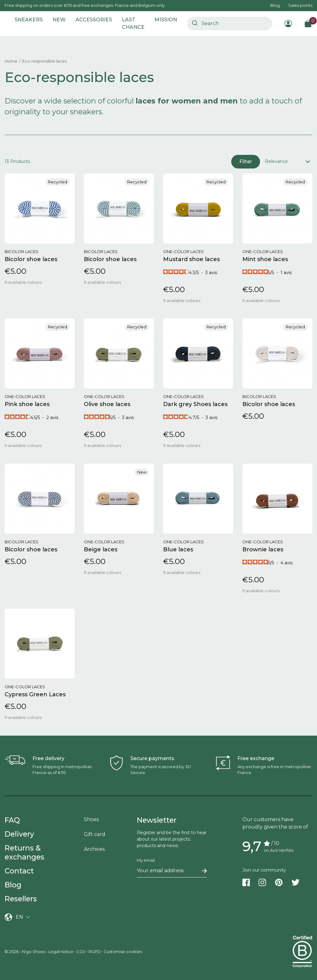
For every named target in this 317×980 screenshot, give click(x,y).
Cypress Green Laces (35, 694)
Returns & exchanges (24, 852)
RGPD (95, 952)
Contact (19, 871)
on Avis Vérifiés (279, 850)
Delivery (19, 834)
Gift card (95, 834)
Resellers (21, 899)
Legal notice (61, 952)
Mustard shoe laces (191, 259)
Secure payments (152, 758)
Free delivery (48, 758)
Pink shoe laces (27, 404)
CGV (81, 952)
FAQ (12, 820)
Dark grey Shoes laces (196, 404)
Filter (246, 162)
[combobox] (230, 24)
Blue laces (178, 549)
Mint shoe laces (265, 259)
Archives (94, 849)
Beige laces (101, 549)
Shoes (91, 819)
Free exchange (256, 758)
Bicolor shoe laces (31, 259)
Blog (275, 5)
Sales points (300, 5)
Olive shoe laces (107, 404)
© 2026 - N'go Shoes (25, 952)
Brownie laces (263, 549)
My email (146, 860)
